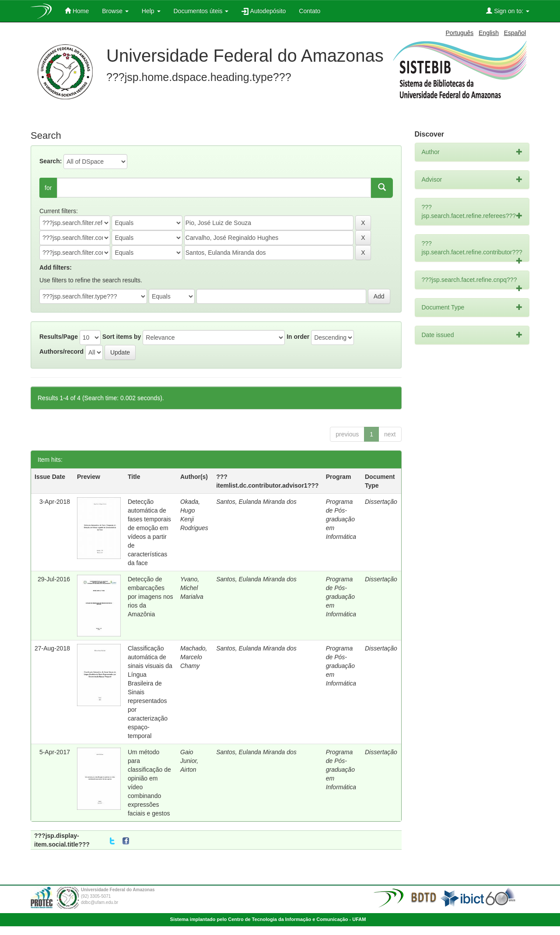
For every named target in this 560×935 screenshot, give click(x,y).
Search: (51, 161)
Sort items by (122, 337)
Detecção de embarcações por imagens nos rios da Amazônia (150, 597)
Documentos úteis (201, 11)
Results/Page (59, 337)
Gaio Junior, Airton (189, 761)
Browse (115, 11)
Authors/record (61, 352)
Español (515, 33)
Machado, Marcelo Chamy (194, 657)
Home (77, 11)
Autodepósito (264, 11)
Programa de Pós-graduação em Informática (341, 519)
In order (298, 337)
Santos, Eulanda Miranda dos (256, 502)
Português (460, 33)
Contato (310, 11)
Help (151, 11)
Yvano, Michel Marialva (192, 588)
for (48, 188)
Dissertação (381, 502)
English (489, 33)
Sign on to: (508, 11)
